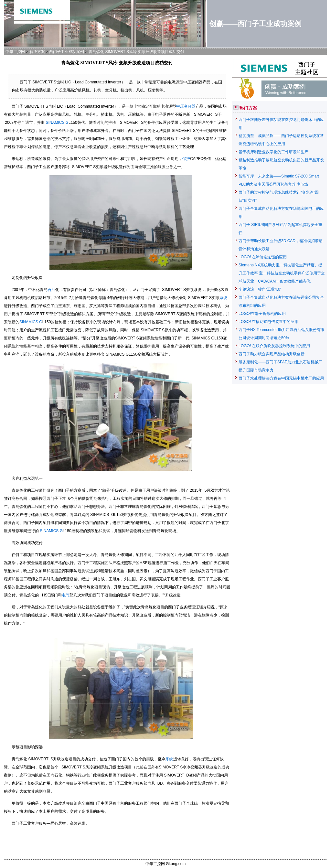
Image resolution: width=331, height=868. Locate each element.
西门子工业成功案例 (67, 52)
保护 (186, 159)
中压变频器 (186, 106)
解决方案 (37, 52)
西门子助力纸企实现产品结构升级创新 (272, 354)
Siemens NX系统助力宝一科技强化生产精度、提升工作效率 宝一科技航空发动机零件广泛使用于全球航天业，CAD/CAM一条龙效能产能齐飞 (282, 273)
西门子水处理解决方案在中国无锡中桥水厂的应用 (281, 378)
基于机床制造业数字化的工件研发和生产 (273, 152)
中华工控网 (15, 52)
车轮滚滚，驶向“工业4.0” (260, 289)
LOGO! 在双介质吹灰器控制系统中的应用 (274, 346)
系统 (223, 298)
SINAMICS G (57, 123)
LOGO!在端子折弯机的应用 (262, 314)
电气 (66, 595)
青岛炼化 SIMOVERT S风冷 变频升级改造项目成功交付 (136, 52)
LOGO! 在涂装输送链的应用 (263, 257)
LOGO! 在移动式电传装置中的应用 (268, 322)
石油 (51, 290)
